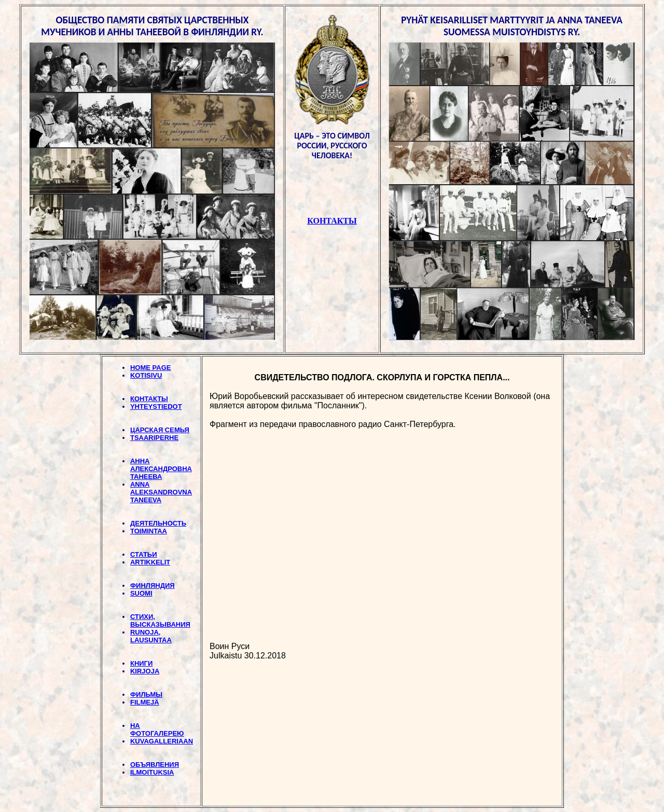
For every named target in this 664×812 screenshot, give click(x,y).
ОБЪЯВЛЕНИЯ (155, 765)
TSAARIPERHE (154, 438)
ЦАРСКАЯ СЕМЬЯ (160, 430)
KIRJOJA (145, 671)
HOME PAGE (151, 368)
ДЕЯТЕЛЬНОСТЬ (158, 523)
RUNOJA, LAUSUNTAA (151, 636)
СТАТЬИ (144, 554)
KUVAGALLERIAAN (162, 741)
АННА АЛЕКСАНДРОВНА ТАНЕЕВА (161, 469)
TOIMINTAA (149, 531)
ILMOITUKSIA (152, 772)
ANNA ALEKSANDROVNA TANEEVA (161, 492)
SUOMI (141, 593)
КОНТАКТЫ (149, 399)
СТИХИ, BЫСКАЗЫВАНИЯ (160, 621)
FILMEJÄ (145, 702)
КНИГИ (141, 663)
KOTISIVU (146, 375)
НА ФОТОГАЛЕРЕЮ (157, 730)
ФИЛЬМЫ (146, 694)
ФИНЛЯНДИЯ (153, 586)
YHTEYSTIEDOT (156, 407)
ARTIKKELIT (150, 562)
